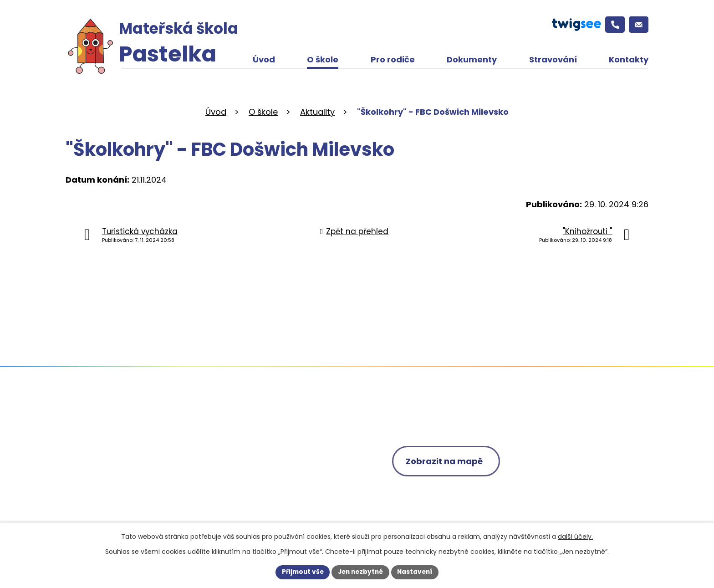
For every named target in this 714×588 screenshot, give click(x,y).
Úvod (264, 59)
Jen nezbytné (360, 572)
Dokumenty (472, 59)
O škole (323, 59)
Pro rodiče (393, 59)
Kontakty (629, 59)
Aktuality (317, 112)
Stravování (553, 59)
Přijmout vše (300, 572)
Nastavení (417, 572)
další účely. (575, 536)
